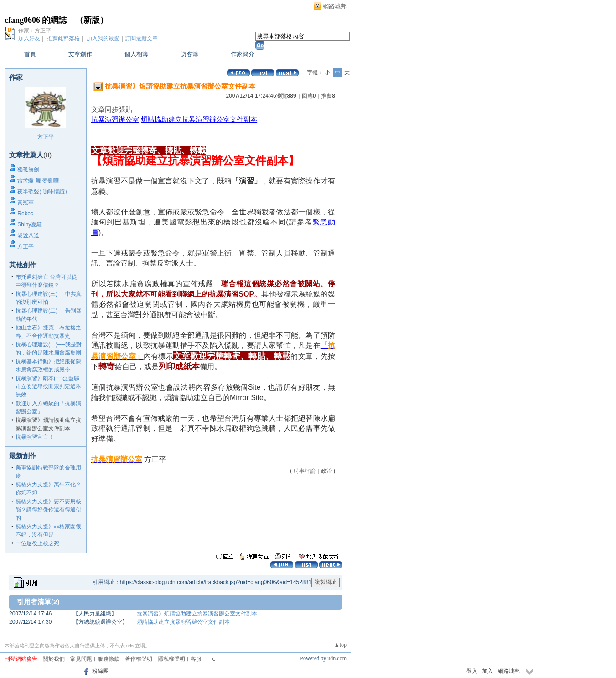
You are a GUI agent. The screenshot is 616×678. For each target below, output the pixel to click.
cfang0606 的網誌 (36, 20)
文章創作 (80, 54)
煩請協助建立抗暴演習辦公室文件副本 (199, 119)
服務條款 (109, 659)
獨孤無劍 (28, 170)
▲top (340, 645)
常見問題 (81, 659)
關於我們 (54, 659)
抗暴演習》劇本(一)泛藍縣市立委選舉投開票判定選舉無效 (48, 386)
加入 (487, 671)
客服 (196, 659)
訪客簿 (189, 54)
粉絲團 (100, 671)
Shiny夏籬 (30, 224)
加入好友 (29, 38)
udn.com (337, 658)
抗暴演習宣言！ (35, 437)
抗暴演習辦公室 (115, 119)
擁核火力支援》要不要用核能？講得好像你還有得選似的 (48, 510)
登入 (472, 671)
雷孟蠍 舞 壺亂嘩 (38, 181)
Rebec (25, 214)
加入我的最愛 (103, 38)
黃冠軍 (26, 203)
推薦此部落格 (63, 38)
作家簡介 (243, 54)
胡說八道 (28, 235)
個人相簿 (136, 54)
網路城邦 (335, 6)
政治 (326, 471)
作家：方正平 (35, 31)
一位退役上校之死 (37, 543)
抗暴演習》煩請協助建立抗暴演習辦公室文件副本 (197, 614)
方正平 (46, 137)
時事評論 (305, 471)
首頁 (30, 54)
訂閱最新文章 (141, 38)
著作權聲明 (139, 659)
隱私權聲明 (171, 659)
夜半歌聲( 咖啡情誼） (44, 192)
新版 (92, 20)
